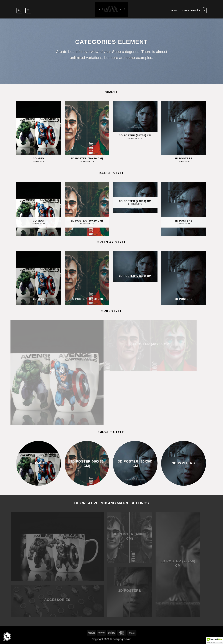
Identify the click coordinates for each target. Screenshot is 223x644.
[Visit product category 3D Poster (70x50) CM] (135, 122)
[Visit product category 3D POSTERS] (184, 134)
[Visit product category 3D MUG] (39, 134)
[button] (28, 11)
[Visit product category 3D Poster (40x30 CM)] (87, 134)
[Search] (19, 11)
